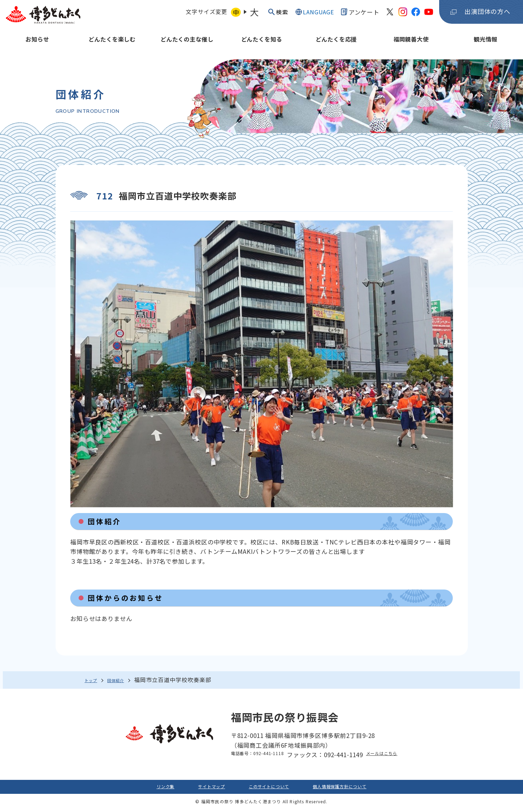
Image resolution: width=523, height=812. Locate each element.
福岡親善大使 (411, 44)
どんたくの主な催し (187, 44)
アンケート (360, 14)
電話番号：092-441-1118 (251, 755)
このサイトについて (267, 788)
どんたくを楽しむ (112, 44)
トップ (93, 680)
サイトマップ (197, 788)
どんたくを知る (262, 44)
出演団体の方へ (487, 14)
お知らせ (37, 44)
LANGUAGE (316, 14)
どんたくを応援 (336, 44)
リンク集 (142, 788)
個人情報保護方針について (356, 788)
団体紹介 (126, 680)
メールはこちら (390, 755)
